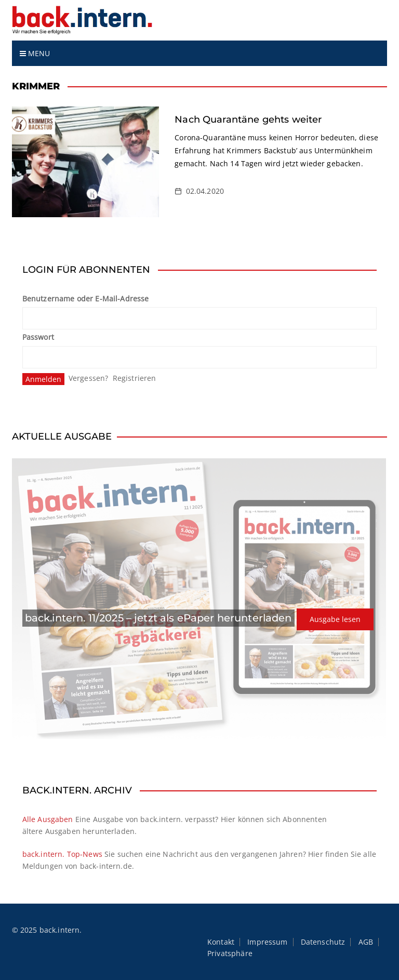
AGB (366, 942)
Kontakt (221, 942)
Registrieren (135, 378)
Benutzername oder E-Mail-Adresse (86, 299)
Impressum (267, 942)
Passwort (38, 337)
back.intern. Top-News (62, 854)
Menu (35, 53)
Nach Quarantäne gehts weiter (248, 120)
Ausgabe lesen (335, 619)
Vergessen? (89, 378)
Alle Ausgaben (48, 819)
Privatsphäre (230, 953)
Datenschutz (323, 942)
